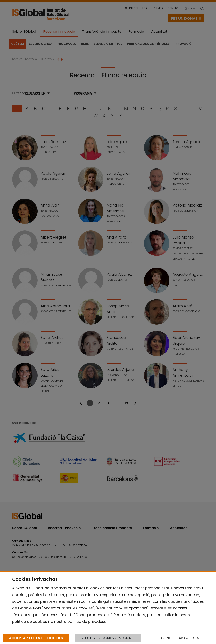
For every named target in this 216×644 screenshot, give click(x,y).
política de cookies (30, 621)
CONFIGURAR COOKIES (180, 638)
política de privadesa (87, 621)
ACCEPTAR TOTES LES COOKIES (36, 638)
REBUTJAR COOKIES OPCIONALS (108, 638)
